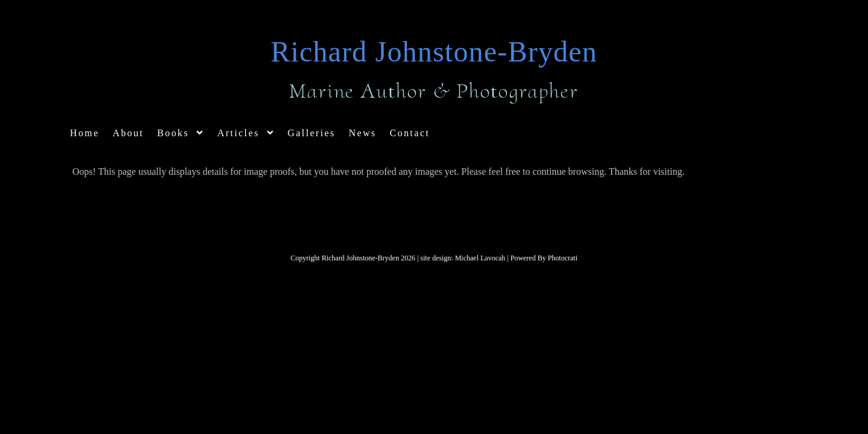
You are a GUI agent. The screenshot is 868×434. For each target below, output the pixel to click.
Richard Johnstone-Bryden (434, 52)
